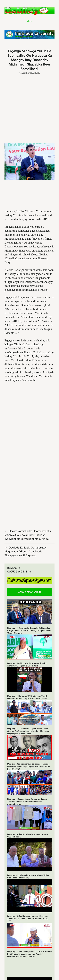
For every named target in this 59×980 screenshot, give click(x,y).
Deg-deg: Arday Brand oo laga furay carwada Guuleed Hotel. (28, 836)
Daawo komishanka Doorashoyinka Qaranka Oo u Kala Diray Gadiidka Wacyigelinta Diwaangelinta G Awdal (28, 535)
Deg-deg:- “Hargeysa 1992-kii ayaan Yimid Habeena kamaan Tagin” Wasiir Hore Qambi (27, 697)
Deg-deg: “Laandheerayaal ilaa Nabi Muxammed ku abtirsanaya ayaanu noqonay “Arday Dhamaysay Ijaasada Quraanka (29, 954)
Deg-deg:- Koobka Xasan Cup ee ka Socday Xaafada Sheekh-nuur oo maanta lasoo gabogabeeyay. (27, 802)
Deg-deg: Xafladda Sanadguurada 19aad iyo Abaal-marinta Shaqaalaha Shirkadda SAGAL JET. (28, 919)
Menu (29, 21)
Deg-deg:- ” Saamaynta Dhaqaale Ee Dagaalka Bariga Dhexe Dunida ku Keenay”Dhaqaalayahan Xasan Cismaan (29, 631)
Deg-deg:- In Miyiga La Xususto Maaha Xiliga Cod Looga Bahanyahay (28, 877)
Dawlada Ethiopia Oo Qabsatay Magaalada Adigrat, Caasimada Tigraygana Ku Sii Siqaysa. (25, 552)
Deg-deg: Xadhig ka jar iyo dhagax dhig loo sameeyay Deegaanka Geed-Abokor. (27, 665)
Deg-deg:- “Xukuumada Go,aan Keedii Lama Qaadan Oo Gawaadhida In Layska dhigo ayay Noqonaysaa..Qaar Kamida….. (28, 731)
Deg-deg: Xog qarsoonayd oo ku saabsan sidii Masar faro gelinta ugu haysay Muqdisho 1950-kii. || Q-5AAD (28, 766)
